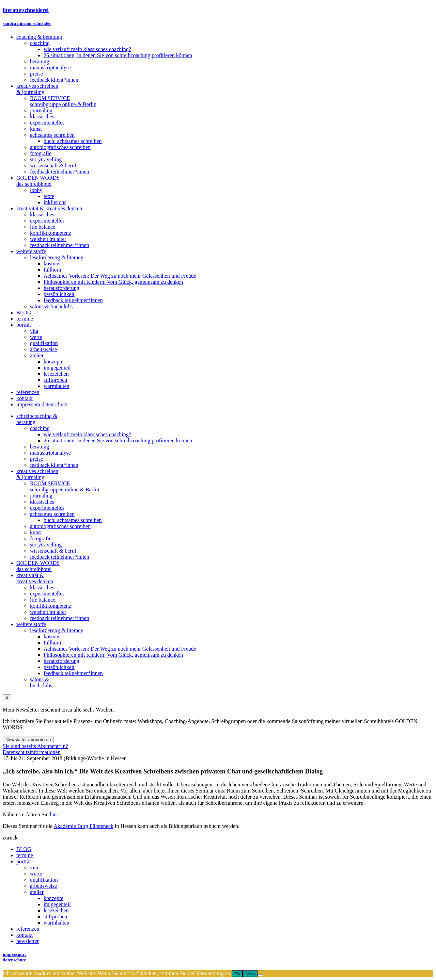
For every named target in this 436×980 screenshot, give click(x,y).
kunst (36, 532)
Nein (250, 974)
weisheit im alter (48, 612)
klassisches (42, 502)
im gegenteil (57, 904)
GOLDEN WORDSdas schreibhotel (38, 566)
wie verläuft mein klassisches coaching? (87, 434)
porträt (24, 861)
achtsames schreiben (52, 514)
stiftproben (55, 917)
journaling (41, 496)
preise (36, 459)
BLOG (24, 849)
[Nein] (260, 975)
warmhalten (57, 923)
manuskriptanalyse (50, 453)
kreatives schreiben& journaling (37, 474)
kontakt (25, 935)
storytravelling (46, 545)
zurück (10, 838)
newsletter (28, 941)
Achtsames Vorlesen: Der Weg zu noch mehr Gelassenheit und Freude (120, 649)
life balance (43, 600)
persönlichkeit (59, 667)
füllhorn (52, 643)
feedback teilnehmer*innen (60, 557)
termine (25, 855)
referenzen (28, 929)
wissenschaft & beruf (53, 551)
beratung (40, 447)
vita (34, 868)
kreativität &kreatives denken (35, 578)
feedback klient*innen (54, 465)
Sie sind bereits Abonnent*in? (35, 746)
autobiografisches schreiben (60, 526)
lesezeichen (56, 910)
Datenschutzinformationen (32, 752)
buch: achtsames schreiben (73, 520)
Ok (237, 974)
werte (36, 874)
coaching (40, 428)
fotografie (41, 538)
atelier (37, 892)
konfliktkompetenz (51, 606)
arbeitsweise (43, 886)
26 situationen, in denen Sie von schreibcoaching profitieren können (118, 440)
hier (54, 814)
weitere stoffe (31, 624)
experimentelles (47, 508)
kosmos (52, 636)
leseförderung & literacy (57, 630)
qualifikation (44, 880)
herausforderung (61, 661)
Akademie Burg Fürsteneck (83, 826)
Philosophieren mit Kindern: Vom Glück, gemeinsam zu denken (113, 655)
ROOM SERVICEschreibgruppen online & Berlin (65, 486)
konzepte (53, 898)
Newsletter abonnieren (28, 740)
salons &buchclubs (41, 682)
